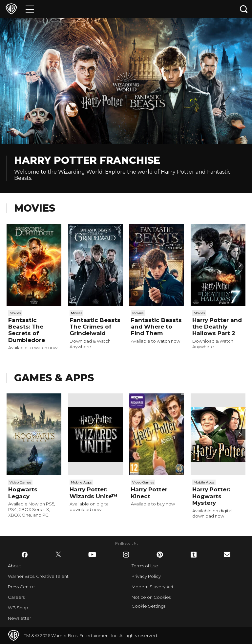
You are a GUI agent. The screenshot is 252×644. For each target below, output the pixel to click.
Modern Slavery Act (153, 587)
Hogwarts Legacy (23, 493)
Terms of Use (145, 566)
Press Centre (21, 587)
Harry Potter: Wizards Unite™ (94, 493)
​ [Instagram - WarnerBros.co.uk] (126, 555)
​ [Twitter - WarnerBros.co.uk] (58, 555)
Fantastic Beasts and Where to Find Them (156, 327)
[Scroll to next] (240, 265)
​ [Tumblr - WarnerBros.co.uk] (194, 555)
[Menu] (30, 9)
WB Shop (18, 608)
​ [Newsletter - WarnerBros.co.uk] (227, 554)
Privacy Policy (146, 576)
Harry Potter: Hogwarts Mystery (211, 496)
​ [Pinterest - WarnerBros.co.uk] (160, 555)
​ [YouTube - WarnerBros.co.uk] (92, 555)
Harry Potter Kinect (149, 493)
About (14, 566)
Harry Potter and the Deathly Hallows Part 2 (217, 327)
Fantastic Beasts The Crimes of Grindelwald (95, 327)
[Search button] (244, 9)
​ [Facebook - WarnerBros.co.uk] (25, 555)
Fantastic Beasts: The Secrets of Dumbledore (27, 330)
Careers (16, 597)
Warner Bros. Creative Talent (38, 576)
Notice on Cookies (151, 597)
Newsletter (20, 618)
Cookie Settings (148, 606)
